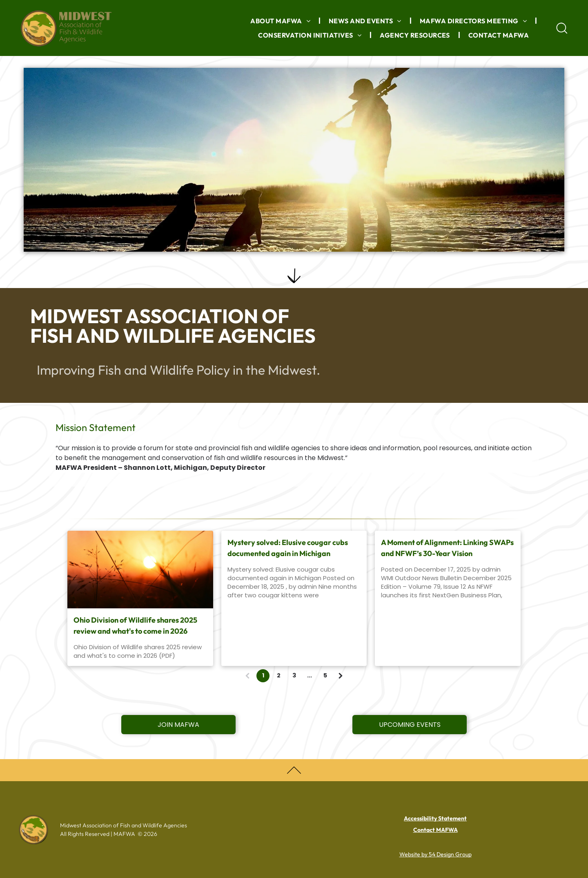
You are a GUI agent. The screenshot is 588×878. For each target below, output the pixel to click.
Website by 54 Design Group (435, 854)
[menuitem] (281, 21)
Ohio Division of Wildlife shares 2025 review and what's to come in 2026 (135, 626)
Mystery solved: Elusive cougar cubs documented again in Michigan (288, 548)
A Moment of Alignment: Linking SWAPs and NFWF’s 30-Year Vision (447, 548)
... (310, 675)
